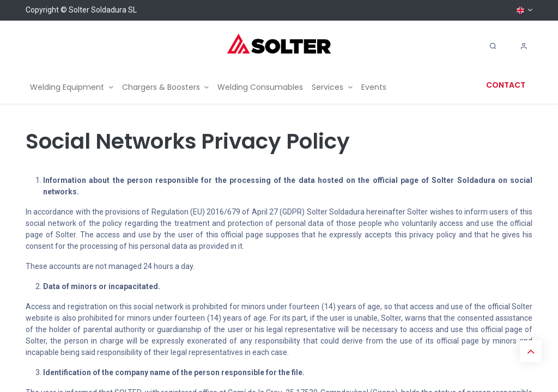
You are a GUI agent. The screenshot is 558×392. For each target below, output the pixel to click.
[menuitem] (72, 87)
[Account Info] (524, 46)
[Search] (493, 46)
